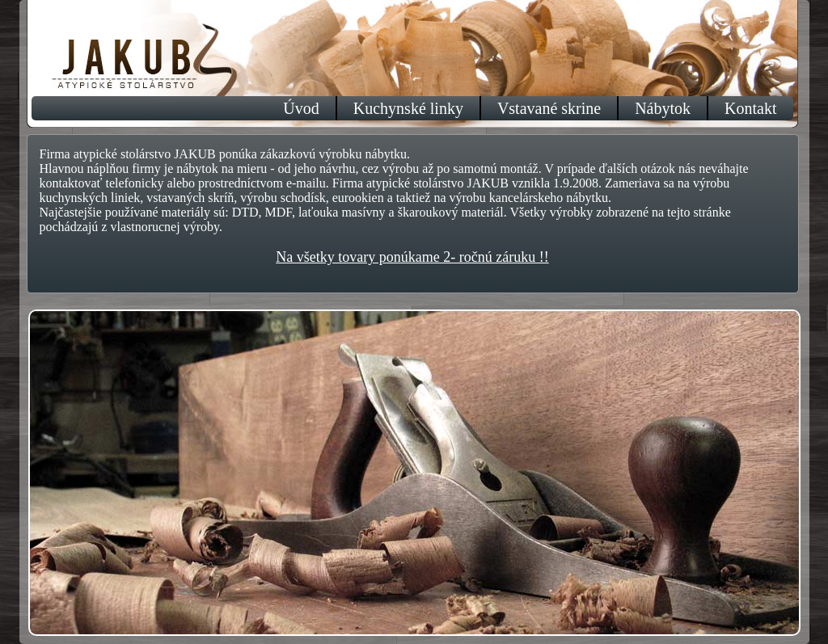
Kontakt (750, 108)
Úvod (301, 108)
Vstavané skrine (549, 108)
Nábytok (663, 108)
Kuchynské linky (408, 108)
